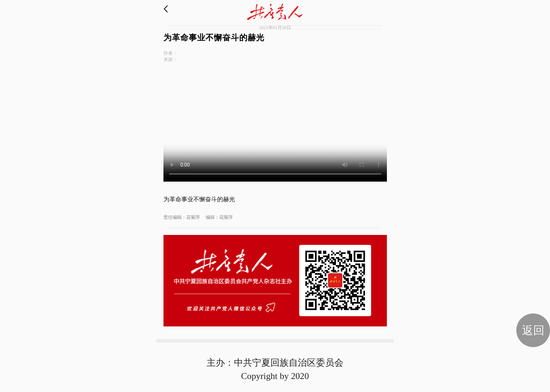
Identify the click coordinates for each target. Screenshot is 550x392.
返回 (533, 330)
